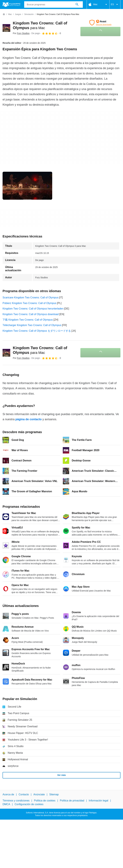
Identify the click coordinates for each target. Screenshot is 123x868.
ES (115, 5)
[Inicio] (4, 14)
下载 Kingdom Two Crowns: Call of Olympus (28, 320)
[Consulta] (54, 5)
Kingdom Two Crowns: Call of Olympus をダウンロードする (37, 331)
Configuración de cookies (29, 804)
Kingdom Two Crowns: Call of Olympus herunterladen (33, 309)
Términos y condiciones (16, 801)
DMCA (6, 804)
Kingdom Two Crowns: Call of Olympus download (31, 314)
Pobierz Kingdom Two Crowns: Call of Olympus (29, 303)
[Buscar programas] (77, 5)
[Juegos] (18, 14)
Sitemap (54, 794)
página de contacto (29, 419)
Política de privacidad (72, 801)
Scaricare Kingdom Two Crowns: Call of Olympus (31, 298)
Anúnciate (39, 794)
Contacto (24, 794)
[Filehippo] (11, 5)
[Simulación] (29, 14)
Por (21, 33)
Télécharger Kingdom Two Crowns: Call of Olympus (32, 325)
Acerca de (8, 794)
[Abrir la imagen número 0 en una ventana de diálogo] (27, 186)
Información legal (98, 801)
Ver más (61, 775)
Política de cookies (45, 801)
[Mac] (10, 14)
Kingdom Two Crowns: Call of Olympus (40, 350)
